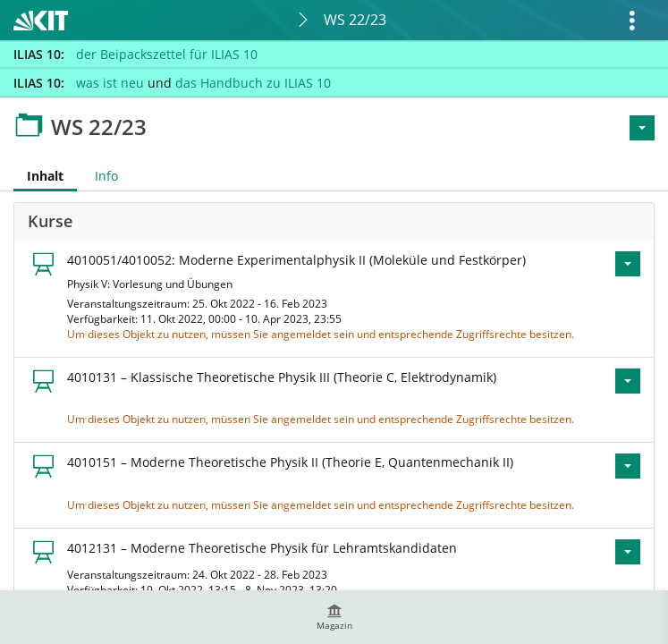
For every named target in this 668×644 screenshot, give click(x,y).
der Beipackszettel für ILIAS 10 (167, 54)
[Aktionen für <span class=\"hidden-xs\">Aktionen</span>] (642, 128)
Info (106, 176)
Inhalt (38, 176)
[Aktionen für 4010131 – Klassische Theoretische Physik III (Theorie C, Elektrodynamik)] (628, 381)
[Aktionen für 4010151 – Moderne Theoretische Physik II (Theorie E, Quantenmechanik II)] (628, 466)
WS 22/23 (355, 20)
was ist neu (110, 83)
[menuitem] (334, 617)
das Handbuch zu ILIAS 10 (253, 83)
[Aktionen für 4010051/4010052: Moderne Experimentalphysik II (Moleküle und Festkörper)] (628, 264)
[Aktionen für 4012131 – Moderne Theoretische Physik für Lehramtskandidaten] (628, 552)
